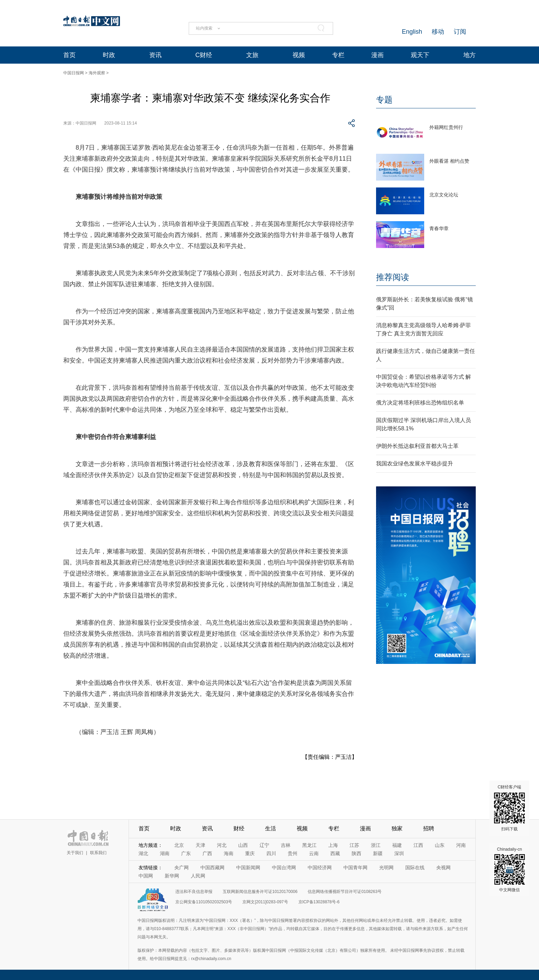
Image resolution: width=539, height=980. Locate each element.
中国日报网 (74, 73)
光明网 (386, 868)
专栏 (338, 55)
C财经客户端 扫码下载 (509, 808)
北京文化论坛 (444, 195)
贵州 (293, 853)
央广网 (181, 868)
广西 (207, 853)
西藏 (335, 853)
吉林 (286, 845)
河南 (461, 845)
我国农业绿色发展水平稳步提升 (415, 464)
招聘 (429, 828)
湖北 (143, 853)
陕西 (356, 853)
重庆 (250, 853)
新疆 (378, 853)
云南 (314, 853)
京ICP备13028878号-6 (319, 902)
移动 (438, 32)
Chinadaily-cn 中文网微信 (509, 870)
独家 (397, 828)
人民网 (198, 876)
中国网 (146, 876)
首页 (69, 55)
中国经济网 (320, 868)
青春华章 (439, 228)
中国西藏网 (212, 868)
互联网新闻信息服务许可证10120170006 (260, 892)
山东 (440, 845)
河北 (222, 845)
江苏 (354, 845)
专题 (384, 100)
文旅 (252, 55)
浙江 (376, 845)
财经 (239, 828)
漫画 (377, 55)
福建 (397, 845)
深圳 (399, 853)
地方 (470, 55)
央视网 (443, 868)
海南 (229, 853)
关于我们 (75, 853)
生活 (271, 828)
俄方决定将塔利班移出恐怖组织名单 (420, 403)
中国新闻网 (248, 868)
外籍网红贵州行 (446, 127)
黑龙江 (309, 845)
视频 (299, 55)
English (412, 32)
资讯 (155, 55)
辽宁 (264, 845)
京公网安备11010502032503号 (204, 902)
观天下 (420, 55)
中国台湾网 (284, 868)
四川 (271, 853)
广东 (186, 853)
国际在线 (415, 868)
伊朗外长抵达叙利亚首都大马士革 (417, 446)
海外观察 (97, 73)
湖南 (165, 853)
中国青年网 (355, 868)
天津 (200, 845)
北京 (179, 845)
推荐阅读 (393, 277)
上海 (333, 845)
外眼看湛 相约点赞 (449, 161)
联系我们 (98, 853)
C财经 (204, 55)
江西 (418, 845)
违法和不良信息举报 (194, 892)
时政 (109, 55)
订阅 (460, 32)
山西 (243, 845)
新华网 (172, 876)
